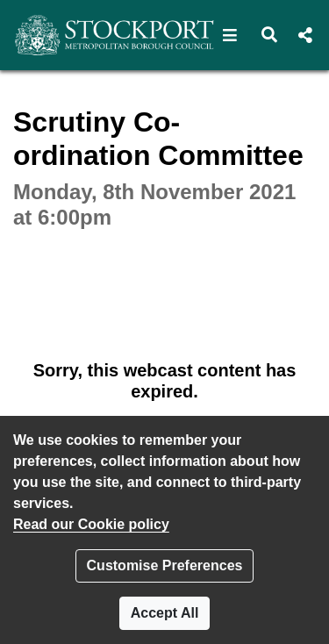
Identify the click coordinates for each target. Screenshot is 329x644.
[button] (230, 35)
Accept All (165, 613)
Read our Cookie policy (91, 524)
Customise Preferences (165, 565)
